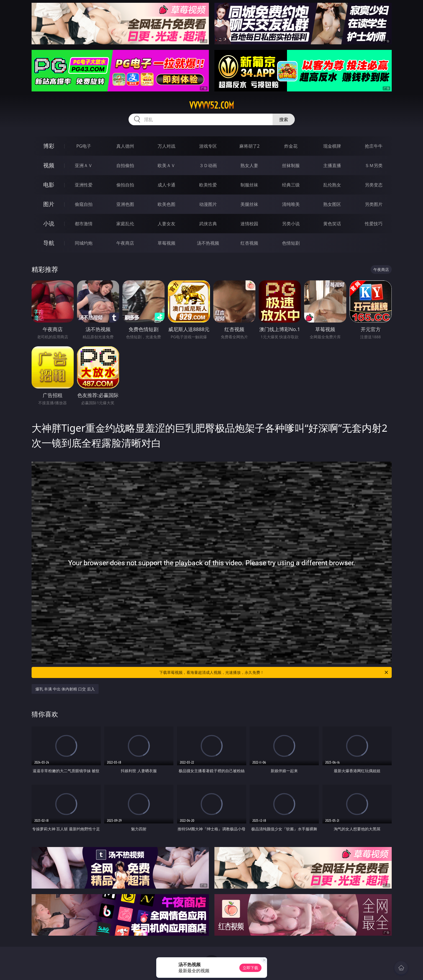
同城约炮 (84, 243)
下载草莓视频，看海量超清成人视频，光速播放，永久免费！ (274, 672)
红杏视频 (249, 243)
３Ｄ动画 (208, 165)
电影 (49, 185)
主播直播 (332, 165)
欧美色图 (166, 204)
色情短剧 (291, 243)
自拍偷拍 (125, 165)
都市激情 (84, 224)
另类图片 (374, 204)
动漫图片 (208, 204)
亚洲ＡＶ (84, 165)
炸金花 (291, 146)
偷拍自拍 (125, 185)
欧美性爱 (208, 185)
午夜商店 (125, 243)
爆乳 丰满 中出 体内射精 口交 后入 (65, 689)
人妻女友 (166, 224)
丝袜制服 (291, 165)
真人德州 (125, 146)
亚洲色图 (125, 204)
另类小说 (291, 224)
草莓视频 (166, 243)
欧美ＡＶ (166, 165)
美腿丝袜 (249, 204)
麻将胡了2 (249, 146)
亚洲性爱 (84, 185)
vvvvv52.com (212, 105)
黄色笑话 (332, 224)
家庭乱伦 (125, 224)
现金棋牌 (332, 146)
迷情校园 (249, 224)
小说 (49, 223)
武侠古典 (208, 224)
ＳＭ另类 (374, 165)
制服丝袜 (249, 185)
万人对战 (166, 146)
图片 (49, 204)
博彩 (49, 146)
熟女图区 (332, 204)
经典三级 (291, 185)
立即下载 (250, 968)
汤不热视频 (208, 243)
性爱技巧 (374, 224)
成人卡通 (166, 185)
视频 (49, 165)
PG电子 (84, 146)
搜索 (284, 119)
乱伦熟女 (332, 185)
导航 (49, 243)
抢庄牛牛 (374, 146)
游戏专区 (208, 146)
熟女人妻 (249, 165)
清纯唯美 (291, 204)
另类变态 (374, 185)
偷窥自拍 (84, 204)
